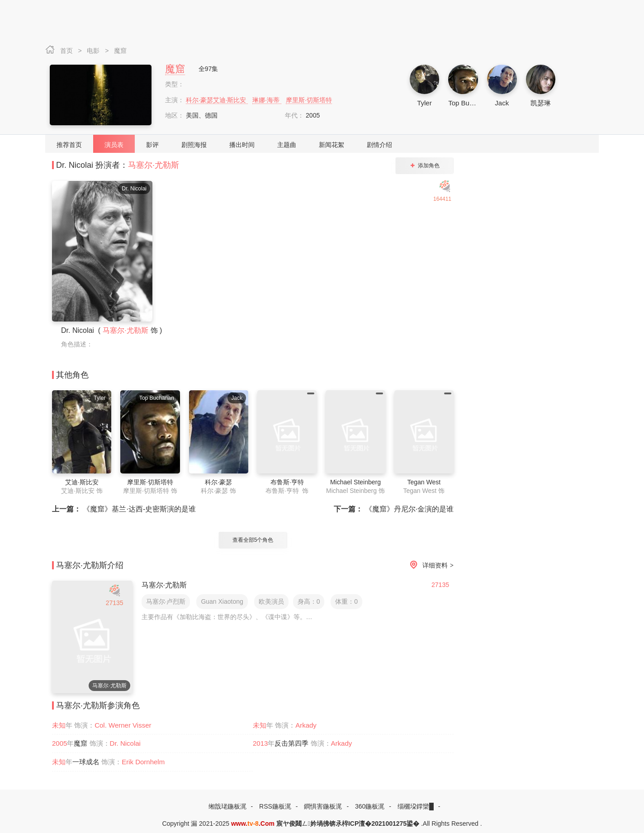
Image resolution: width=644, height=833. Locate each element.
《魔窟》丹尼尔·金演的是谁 (394, 509)
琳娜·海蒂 (267, 100)
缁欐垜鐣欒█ (416, 806)
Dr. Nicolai (125, 743)
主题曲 (287, 145)
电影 (94, 51)
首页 (67, 51)
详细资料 (430, 566)
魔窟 (120, 51)
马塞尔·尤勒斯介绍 (90, 565)
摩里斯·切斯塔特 (309, 100)
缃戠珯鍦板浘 (227, 806)
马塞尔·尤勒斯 (154, 165)
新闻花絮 (331, 145)
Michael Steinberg (355, 482)
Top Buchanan (470, 103)
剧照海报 (194, 145)
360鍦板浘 (370, 806)
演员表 (114, 145)
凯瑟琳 (541, 103)
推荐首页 (69, 145)
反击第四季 (291, 743)
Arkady (306, 725)
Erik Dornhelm (143, 762)
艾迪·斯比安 (82, 482)
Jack (502, 103)
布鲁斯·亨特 (287, 482)
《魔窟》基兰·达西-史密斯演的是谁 (124, 509)
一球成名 (86, 762)
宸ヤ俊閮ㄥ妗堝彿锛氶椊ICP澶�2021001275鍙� (348, 824)
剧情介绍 (379, 145)
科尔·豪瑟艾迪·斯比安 (217, 100)
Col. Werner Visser (123, 725)
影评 (152, 145)
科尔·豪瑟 (218, 482)
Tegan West (424, 482)
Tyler (424, 103)
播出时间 (242, 145)
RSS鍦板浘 (275, 806)
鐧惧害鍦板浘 (323, 806)
